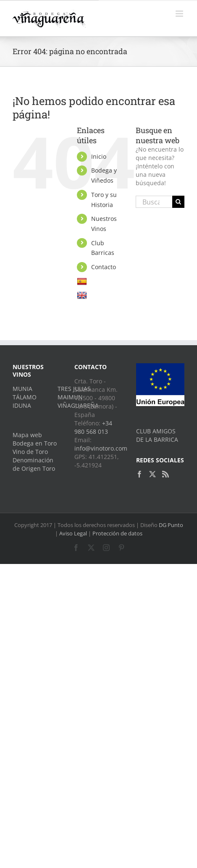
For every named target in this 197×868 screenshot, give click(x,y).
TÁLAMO (25, 397)
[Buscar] (178, 202)
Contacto (104, 267)
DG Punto (171, 525)
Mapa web (27, 435)
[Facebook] (139, 474)
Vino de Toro (30, 452)
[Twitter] (152, 474)
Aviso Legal (73, 533)
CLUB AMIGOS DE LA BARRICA (157, 435)
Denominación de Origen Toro (34, 464)
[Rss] (165, 474)
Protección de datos (117, 533)
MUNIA (22, 389)
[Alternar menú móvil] (180, 14)
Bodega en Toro (35, 443)
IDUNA (22, 405)
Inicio (99, 156)
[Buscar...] (154, 202)
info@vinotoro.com (101, 448)
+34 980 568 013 (93, 427)
